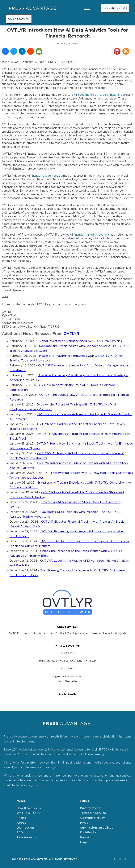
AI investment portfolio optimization (98, 95)
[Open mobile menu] (87, 8)
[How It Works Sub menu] (40, 808)
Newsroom (88, 837)
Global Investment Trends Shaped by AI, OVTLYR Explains (80, 341)
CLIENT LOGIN (19, 19)
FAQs (84, 823)
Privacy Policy (91, 808)
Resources (24, 837)
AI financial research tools (44, 176)
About (21, 823)
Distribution (25, 828)
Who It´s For (26, 813)
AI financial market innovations (90, 235)
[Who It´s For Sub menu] (39, 813)
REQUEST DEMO (115, 8)
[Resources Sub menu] (36, 837)
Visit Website (68, 681)
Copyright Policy (93, 818)
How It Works (27, 808)
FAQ (20, 833)
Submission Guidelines (97, 828)
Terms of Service (93, 813)
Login (84, 842)
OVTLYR (71, 334)
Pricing (22, 818)
